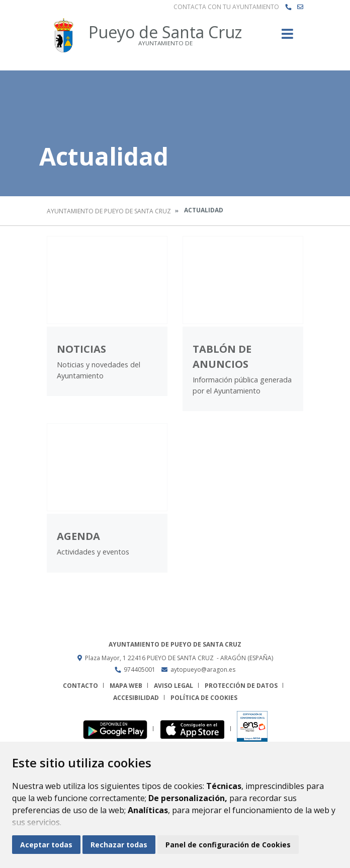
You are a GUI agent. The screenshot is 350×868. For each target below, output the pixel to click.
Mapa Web (126, 686)
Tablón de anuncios (222, 357)
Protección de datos (241, 686)
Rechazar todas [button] (119, 845)
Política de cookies (204, 698)
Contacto (80, 686)
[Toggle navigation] (287, 37)
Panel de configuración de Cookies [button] (228, 845)
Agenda (78, 536)
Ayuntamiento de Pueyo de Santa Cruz (109, 211)
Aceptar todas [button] (46, 845)
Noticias (81, 349)
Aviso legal (173, 686)
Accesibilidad (136, 698)
